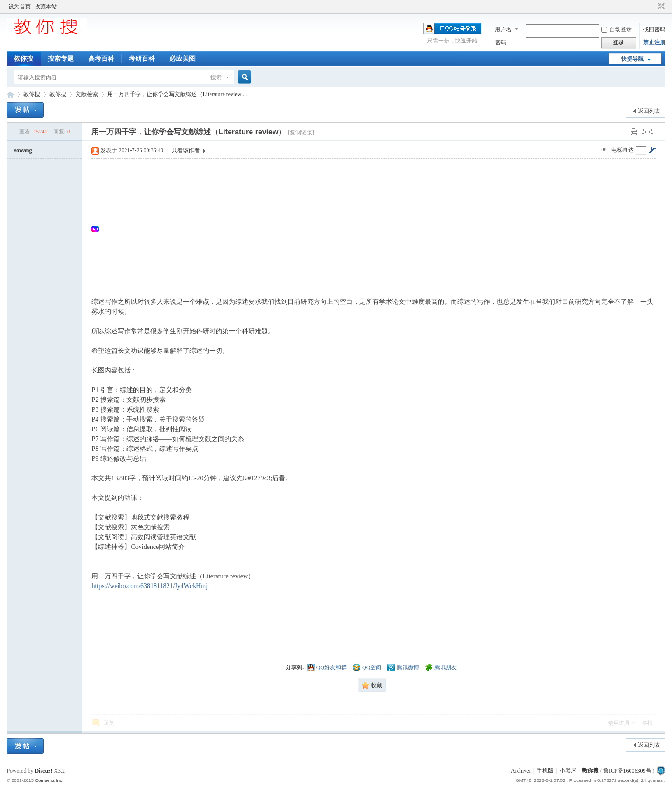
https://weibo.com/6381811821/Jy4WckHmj (150, 586)
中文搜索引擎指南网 (10, 95)
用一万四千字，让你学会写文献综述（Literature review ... (177, 94)
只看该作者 (186, 150)
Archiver (521, 771)
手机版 (545, 771)
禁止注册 (654, 42)
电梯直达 (623, 150)
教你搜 (23, 59)
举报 (647, 723)
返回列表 (649, 111)
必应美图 (182, 59)
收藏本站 (46, 7)
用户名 (503, 29)
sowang (23, 150)
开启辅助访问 (652, 7)
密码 (501, 42)
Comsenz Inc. (49, 780)
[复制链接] (301, 133)
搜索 (216, 77)
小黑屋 (568, 771)
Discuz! (43, 771)
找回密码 (654, 29)
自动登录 (616, 29)
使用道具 (619, 723)
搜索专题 (61, 59)
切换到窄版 (660, 7)
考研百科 (142, 59)
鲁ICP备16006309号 (627, 771)
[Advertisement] (378, 229)
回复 (109, 723)
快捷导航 (632, 59)
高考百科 (101, 59)
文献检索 (87, 94)
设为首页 (20, 7)
